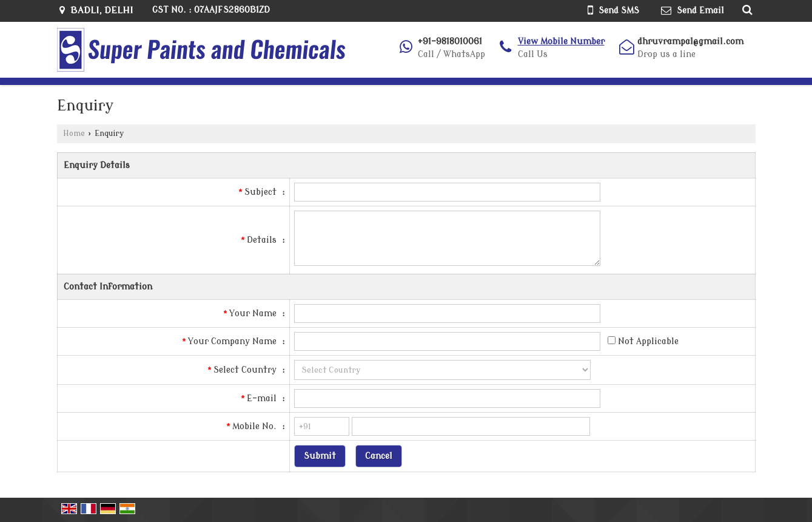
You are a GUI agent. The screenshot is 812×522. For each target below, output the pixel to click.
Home (74, 134)
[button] (561, 42)
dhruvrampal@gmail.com (690, 42)
